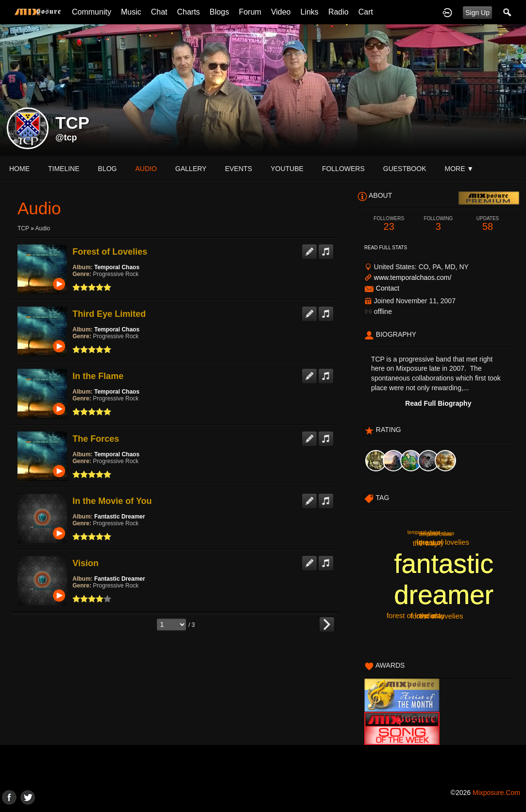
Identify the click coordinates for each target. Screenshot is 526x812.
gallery (191, 169)
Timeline (64, 169)
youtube (287, 169)
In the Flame (98, 376)
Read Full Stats (386, 248)
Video (281, 12)
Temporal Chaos (117, 267)
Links (310, 12)
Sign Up (477, 13)
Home (19, 169)
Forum (250, 12)
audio (146, 169)
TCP (23, 228)
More (459, 169)
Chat (159, 12)
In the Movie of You (112, 501)
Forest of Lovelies (110, 252)
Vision (85, 563)
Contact (388, 288)
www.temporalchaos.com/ (413, 277)
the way (432, 615)
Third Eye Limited (109, 314)
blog (108, 169)
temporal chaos (424, 532)
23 (389, 224)
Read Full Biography (438, 403)
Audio (42, 228)
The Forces (96, 439)
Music (131, 12)
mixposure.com (496, 793)
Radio (339, 12)
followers (343, 169)
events (238, 169)
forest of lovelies (443, 542)
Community (92, 12)
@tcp (66, 138)
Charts (188, 12)
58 (488, 224)
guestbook (405, 169)
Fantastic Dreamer (120, 517)
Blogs (220, 12)
